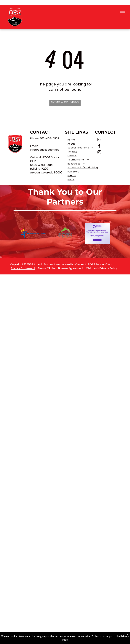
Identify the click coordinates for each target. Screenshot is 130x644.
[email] (99, 140)
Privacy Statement (23, 268)
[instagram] (99, 153)
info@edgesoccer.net (45, 150)
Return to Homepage (65, 102)
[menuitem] (83, 140)
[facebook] (99, 146)
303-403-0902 (49, 138)
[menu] (123, 11)
